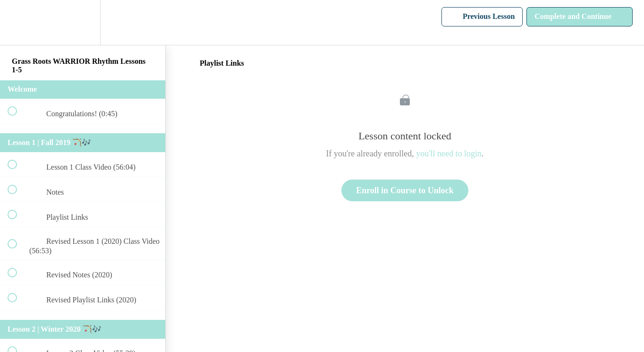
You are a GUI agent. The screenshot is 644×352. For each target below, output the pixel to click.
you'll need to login (449, 154)
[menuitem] (83, 22)
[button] (17, 22)
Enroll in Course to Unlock (405, 190)
